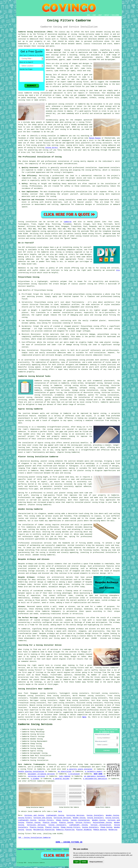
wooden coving (54, 514)
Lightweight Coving (55, 815)
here (84, 717)
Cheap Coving (62, 820)
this (118, 270)
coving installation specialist (48, 93)
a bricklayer (74, 774)
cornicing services (36, 776)
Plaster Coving (33, 823)
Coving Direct (52, 148)
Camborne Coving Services (35, 724)
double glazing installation (31, 772)
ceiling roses (24, 100)
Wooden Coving (112, 815)
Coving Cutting (112, 818)
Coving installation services (77, 705)
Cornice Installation (101, 825)
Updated (49, 849)
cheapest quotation (83, 120)
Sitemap (20, 849)
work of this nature (93, 109)
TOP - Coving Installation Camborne (34, 838)
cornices (42, 98)
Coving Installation (80, 820)
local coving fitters (89, 402)
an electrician (65, 772)
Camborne (68, 222)
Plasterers (67, 849)
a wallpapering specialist (95, 779)
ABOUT (100, 15)
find (26, 693)
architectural (24, 631)
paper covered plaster (77, 60)
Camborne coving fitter (78, 82)
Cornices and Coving (34, 815)
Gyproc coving (61, 434)
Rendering (113, 830)
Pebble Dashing (100, 830)
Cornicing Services (75, 815)
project (44, 719)
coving (76, 161)
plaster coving (58, 360)
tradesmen (50, 781)
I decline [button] (84, 862)
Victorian (87, 66)
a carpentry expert (94, 772)
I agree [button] (77, 862)
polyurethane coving (62, 397)
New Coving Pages (29, 849)
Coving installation (28, 222)
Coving (82, 55)
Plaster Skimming (84, 830)
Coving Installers (95, 815)
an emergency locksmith (95, 776)
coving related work (88, 400)
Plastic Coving (50, 823)
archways (36, 598)
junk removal (65, 776)
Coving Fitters (25, 818)
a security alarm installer (80, 769)
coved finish (75, 87)
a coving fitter (26, 769)
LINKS (94, 15)
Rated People (95, 138)
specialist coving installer (61, 104)
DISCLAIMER (115, 15)
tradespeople (85, 767)
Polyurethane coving (27, 284)
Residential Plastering (44, 830)
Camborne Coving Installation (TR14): (36, 32)
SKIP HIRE (98, 774)
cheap (34, 125)
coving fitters (95, 234)
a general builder (61, 779)
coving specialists (49, 231)
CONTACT (107, 15)
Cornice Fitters (46, 820)
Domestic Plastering (65, 830)
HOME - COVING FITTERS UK (69, 842)
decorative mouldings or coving (62, 34)
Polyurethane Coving (102, 823)
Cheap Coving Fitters (70, 827)
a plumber (35, 779)
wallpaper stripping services (41, 774)
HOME (88, 15)
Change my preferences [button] (96, 862)
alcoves (30, 611)
